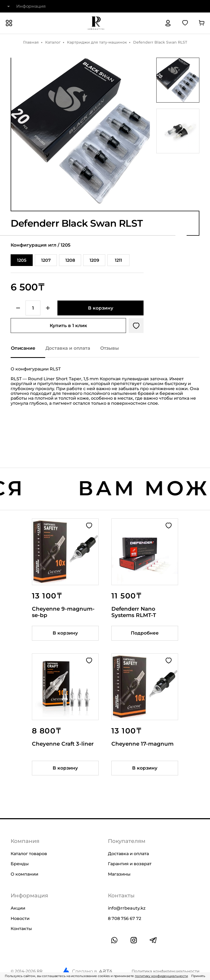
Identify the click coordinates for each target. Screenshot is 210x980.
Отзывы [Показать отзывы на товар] (110, 348)
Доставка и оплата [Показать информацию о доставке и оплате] (68, 348)
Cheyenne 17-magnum (142, 744)
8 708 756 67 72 (125, 918)
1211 (118, 260)
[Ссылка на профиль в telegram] (153, 940)
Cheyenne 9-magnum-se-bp (63, 612)
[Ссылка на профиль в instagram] (134, 940)
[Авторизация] (168, 23)
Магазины (119, 874)
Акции (18, 908)
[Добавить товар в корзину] (65, 633)
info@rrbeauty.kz (127, 908)
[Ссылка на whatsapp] (114, 940)
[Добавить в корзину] (100, 308)
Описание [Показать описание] (23, 348)
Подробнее (145, 633)
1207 (46, 260)
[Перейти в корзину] (201, 23)
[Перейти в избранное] (185, 23)
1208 (70, 260)
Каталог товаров (29, 854)
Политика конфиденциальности (165, 971)
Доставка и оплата (128, 854)
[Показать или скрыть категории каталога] (9, 23)
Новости (20, 918)
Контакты (21, 929)
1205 (22, 260)
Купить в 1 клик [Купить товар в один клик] (68, 326)
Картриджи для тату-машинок (97, 42)
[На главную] (96, 23)
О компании (24, 874)
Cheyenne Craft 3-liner (63, 744)
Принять (198, 976)
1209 (94, 260)
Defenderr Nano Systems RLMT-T (134, 612)
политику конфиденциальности (161, 976)
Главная (31, 42)
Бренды (20, 864)
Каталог (53, 42)
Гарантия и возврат (130, 864)
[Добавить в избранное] (136, 326)
